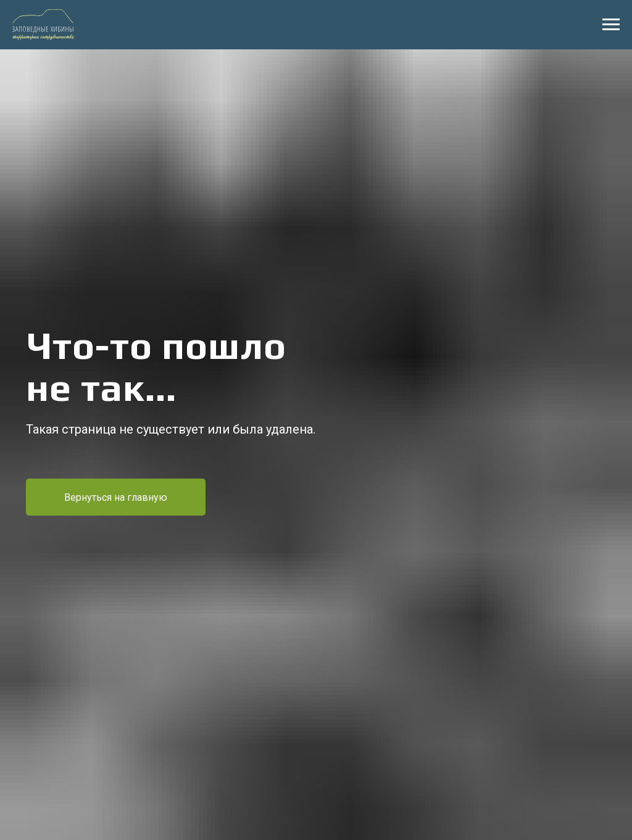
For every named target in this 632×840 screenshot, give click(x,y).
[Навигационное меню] (611, 25)
